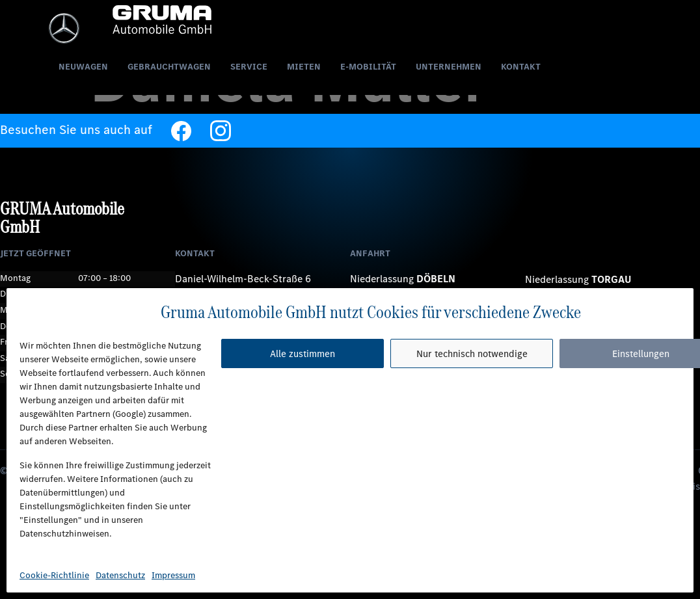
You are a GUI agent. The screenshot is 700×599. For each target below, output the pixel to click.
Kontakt (521, 67)
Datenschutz (120, 575)
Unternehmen (449, 67)
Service (249, 67)
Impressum (173, 575)
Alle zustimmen (303, 354)
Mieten (304, 67)
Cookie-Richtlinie (54, 575)
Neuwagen (83, 67)
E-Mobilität (368, 67)
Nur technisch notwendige (472, 354)
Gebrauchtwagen (169, 67)
